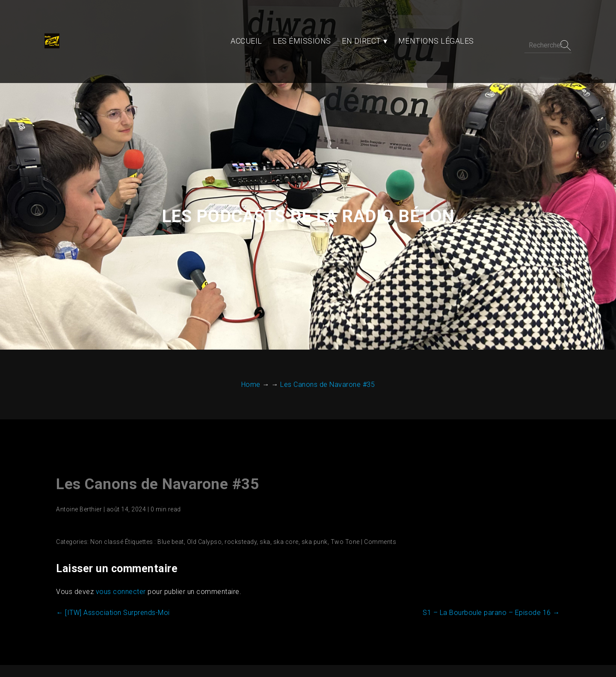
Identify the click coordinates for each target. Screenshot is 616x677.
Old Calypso (201, 487)
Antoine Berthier (76, 455)
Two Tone (342, 487)
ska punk (311, 487)
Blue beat (168, 487)
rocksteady (238, 487)
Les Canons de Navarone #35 (154, 430)
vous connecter (117, 537)
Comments (377, 487)
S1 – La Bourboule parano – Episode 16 (495, 558)
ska (262, 487)
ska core (283, 487)
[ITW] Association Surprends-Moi (110, 558)
